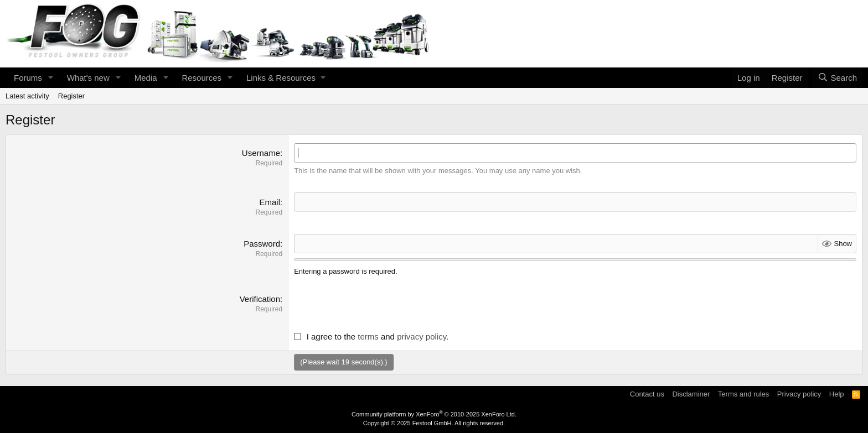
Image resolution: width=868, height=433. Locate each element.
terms (368, 337)
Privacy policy (799, 394)
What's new (88, 78)
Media (146, 78)
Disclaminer (691, 394)
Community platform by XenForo (434, 414)
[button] (51, 78)
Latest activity (27, 96)
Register (71, 96)
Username (261, 153)
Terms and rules (743, 394)
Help (837, 394)
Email (270, 202)
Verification (260, 299)
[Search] (837, 78)
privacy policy (422, 337)
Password (262, 244)
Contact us (647, 394)
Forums (28, 78)
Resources (201, 78)
